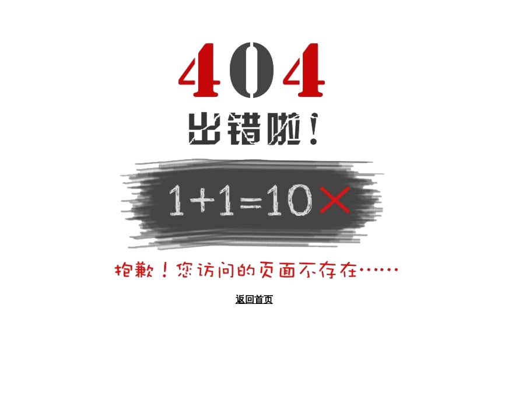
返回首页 (254, 300)
